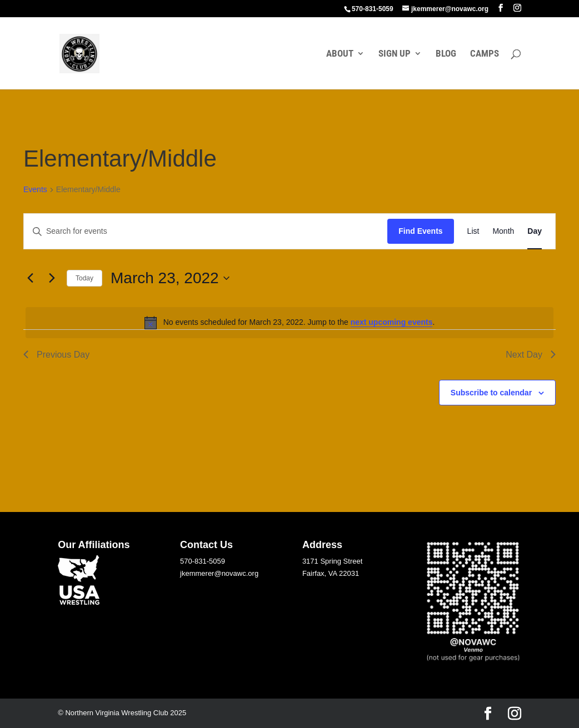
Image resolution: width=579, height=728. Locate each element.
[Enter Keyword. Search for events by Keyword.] (206, 231)
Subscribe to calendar (491, 393)
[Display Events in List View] (473, 231)
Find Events (420, 231)
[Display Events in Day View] (535, 231)
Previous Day (56, 355)
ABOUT (340, 54)
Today (84, 278)
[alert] (289, 323)
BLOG (446, 54)
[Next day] (52, 278)
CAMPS (485, 54)
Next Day (531, 355)
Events (35, 189)
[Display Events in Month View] (503, 231)
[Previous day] (30, 278)
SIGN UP (395, 54)
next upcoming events (392, 322)
